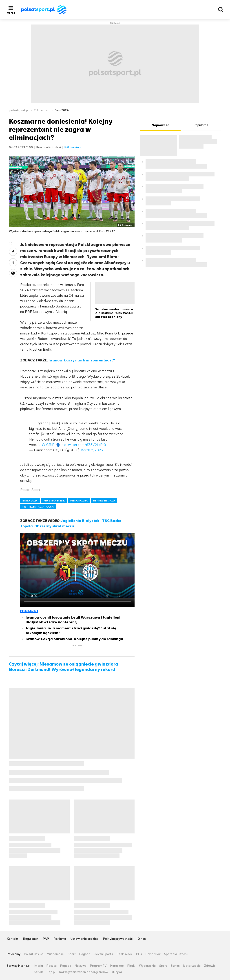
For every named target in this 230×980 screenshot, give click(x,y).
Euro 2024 (62, 110)
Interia (38, 966)
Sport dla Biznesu (176, 954)
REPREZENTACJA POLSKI (38, 507)
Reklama (60, 939)
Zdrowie (210, 966)
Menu (11, 13)
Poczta (52, 966)
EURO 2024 (30, 501)
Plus (139, 954)
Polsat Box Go (34, 954)
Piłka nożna (42, 110)
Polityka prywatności (118, 939)
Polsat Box (153, 954)
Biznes (175, 966)
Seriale (39, 972)
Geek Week (125, 954)
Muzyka (117, 972)
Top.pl (51, 972)
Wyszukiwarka (221, 10)
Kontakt (13, 939)
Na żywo (81, 966)
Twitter (13, 262)
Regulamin (31, 939)
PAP (46, 939)
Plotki (131, 966)
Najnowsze (160, 125)
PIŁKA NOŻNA (79, 501)
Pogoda (85, 954)
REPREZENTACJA (104, 501)
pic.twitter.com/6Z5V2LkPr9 (84, 445)
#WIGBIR (47, 445)
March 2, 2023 (92, 450)
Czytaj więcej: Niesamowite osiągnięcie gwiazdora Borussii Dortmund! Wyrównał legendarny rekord (64, 667)
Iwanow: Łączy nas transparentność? (82, 360)
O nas (142, 939)
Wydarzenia (147, 966)
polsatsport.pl (19, 110)
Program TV (98, 966)
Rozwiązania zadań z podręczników (84, 972)
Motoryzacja (192, 966)
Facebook (13, 252)
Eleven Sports (103, 954)
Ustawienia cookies (84, 939)
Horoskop (117, 966)
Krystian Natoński (49, 147)
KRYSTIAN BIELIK (54, 501)
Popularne (201, 125)
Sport (72, 954)
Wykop (13, 273)
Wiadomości (56, 954)
